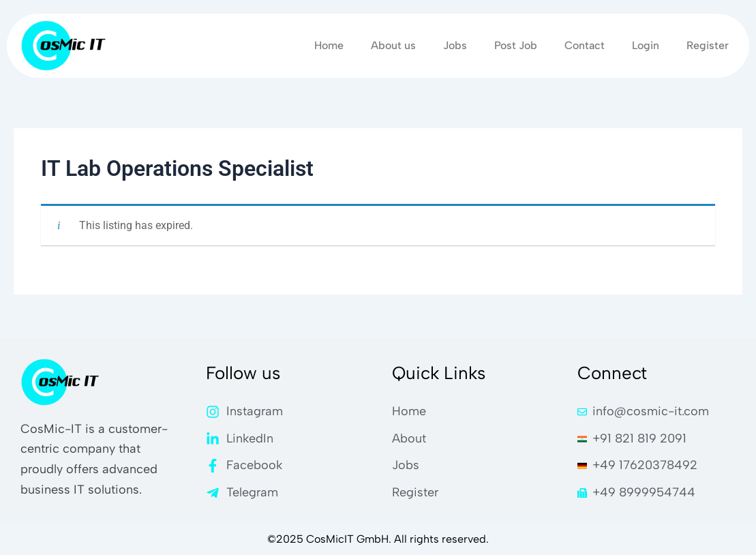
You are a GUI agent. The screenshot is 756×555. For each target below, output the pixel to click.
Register (708, 45)
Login (646, 45)
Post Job (516, 45)
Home (329, 45)
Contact (585, 45)
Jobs (455, 45)
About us (393, 45)
